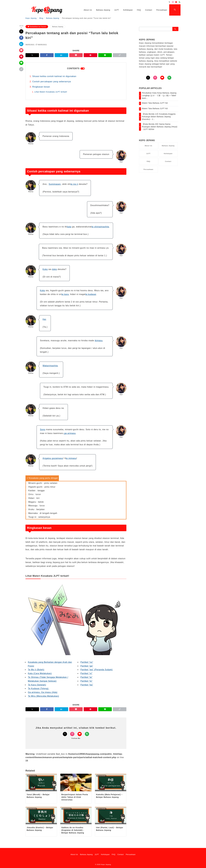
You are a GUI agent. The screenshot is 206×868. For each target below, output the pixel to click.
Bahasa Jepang (58, 27)
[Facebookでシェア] (21, 38)
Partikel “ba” (87, 685)
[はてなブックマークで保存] (21, 44)
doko (55, 269)
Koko (45, 269)
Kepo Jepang (106, 864)
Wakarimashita (50, 366)
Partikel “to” (86, 681)
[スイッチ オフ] (175, 10)
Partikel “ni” (86, 673)
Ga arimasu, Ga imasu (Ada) (43, 692)
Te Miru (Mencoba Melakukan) (43, 696)
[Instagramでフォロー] (173, 2)
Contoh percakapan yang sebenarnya (52, 82)
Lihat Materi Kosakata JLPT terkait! (51, 92)
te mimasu (71, 458)
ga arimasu (70, 433)
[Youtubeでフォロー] (176, 2)
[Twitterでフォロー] (169, 2)
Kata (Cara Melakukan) (40, 673)
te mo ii (74, 184)
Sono (43, 429)
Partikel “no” (87, 662)
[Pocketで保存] (21, 50)
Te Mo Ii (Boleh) (36, 670)
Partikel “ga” (87, 666)
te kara (65, 294)
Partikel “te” (86, 677)
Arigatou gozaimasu (53, 458)
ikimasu (99, 341)
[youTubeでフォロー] (162, 78)
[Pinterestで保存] (21, 57)
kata (69, 227)
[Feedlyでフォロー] (180, 2)
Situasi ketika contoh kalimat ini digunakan (54, 76)
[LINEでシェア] (21, 63)
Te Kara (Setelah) (37, 685)
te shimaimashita (100, 227)
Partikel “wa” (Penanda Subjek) (96, 670)
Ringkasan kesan (41, 87)
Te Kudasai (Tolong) (38, 688)
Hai (44, 319)
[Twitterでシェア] (21, 31)
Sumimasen (55, 184)
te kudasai (91, 294)
